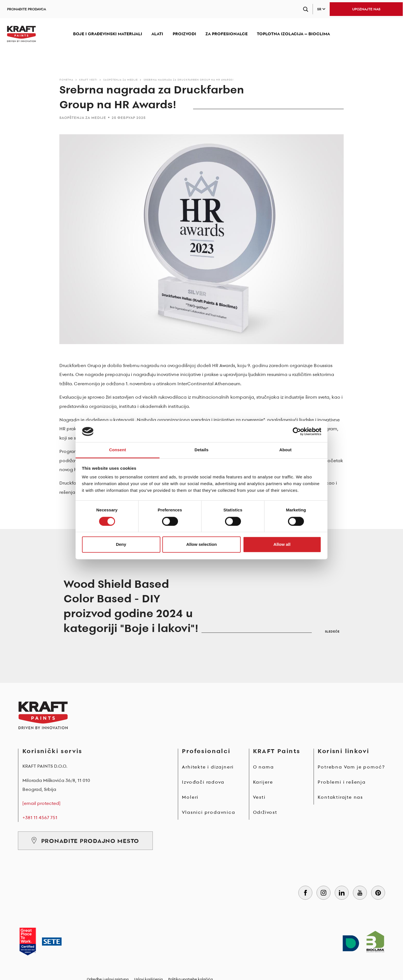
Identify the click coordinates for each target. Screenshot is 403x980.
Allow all (282, 545)
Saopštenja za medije (120, 80)
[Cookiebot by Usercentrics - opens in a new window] (297, 431)
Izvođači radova (203, 782)
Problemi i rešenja (342, 782)
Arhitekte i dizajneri (208, 767)
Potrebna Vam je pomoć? (351, 767)
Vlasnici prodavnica (208, 812)
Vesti (259, 797)
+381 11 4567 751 (40, 817)
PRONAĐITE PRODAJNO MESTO (85, 841)
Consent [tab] (118, 450)
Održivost (265, 812)
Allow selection (201, 545)
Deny (121, 545)
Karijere (263, 782)
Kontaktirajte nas (340, 797)
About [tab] (285, 450)
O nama (263, 767)
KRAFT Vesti (88, 80)
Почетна (66, 80)
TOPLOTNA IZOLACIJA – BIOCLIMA (293, 34)
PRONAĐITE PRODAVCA (26, 9)
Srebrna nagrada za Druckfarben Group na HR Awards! (189, 80)
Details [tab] (201, 450)
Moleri (190, 797)
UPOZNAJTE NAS (366, 9)
